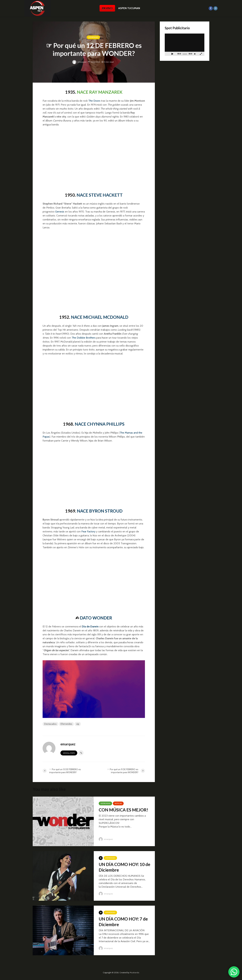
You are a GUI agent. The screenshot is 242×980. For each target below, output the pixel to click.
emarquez (79, 62)
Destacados (50, 724)
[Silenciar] (195, 54)
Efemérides (93, 37)
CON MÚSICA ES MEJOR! (123, 810)
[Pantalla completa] (201, 54)
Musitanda (134, 972)
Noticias (118, 803)
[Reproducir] (172, 54)
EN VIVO (107, 8)
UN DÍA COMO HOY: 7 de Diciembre (123, 922)
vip (78, 724)
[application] (185, 45)
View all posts (69, 753)
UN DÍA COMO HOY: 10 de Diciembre (124, 867)
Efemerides (66, 724)
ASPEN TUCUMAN (129, 8)
